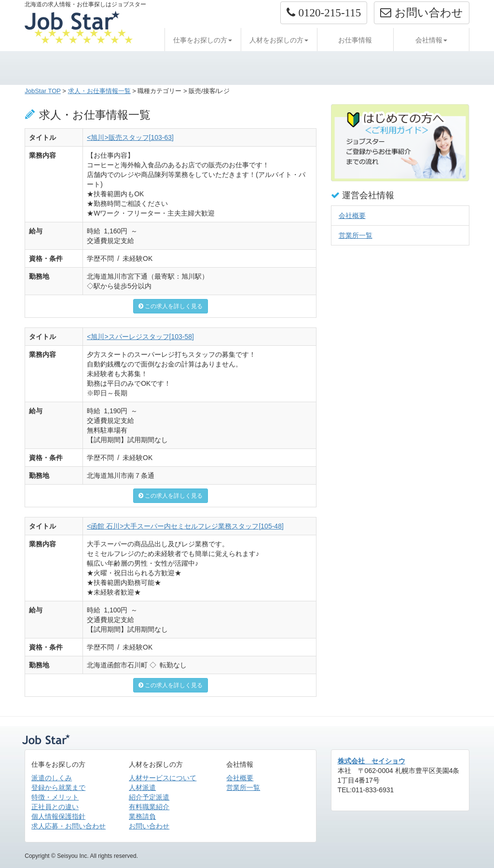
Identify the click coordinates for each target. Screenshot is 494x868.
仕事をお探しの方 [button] (203, 40)
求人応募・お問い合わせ (69, 826)
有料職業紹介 (149, 807)
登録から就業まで (58, 787)
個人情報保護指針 (58, 816)
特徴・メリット (55, 797)
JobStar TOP (43, 91)
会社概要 (352, 216)
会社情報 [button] (431, 40)
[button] (324, 13)
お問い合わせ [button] (421, 13)
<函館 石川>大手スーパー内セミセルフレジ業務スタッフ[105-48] (185, 526)
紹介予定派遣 (149, 797)
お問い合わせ (149, 826)
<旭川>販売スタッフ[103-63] (130, 137)
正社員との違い (55, 807)
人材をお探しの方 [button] (279, 40)
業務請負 (142, 816)
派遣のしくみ (52, 778)
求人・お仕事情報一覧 (99, 91)
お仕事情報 (355, 40)
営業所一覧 (356, 235)
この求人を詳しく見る (171, 306)
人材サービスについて (163, 778)
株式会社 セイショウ (371, 761)
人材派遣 (142, 787)
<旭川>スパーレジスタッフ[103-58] (140, 337)
